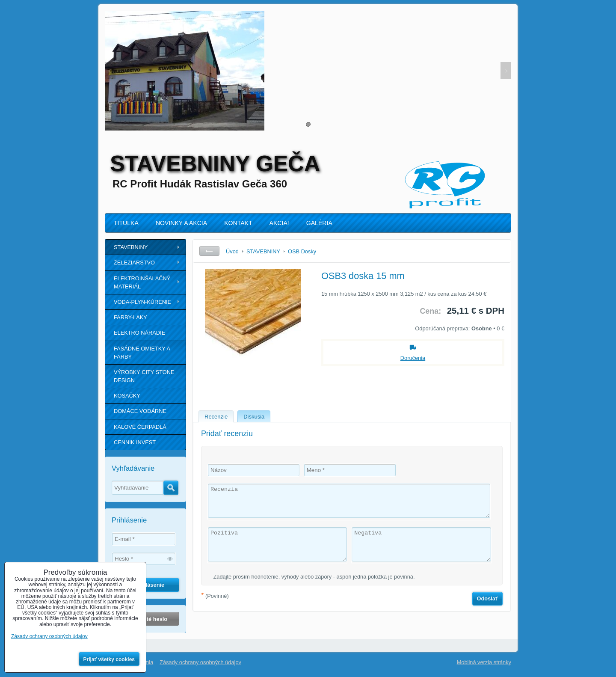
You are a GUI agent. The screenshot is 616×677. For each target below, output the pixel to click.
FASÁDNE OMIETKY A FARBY (142, 353)
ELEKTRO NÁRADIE (139, 333)
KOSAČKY (127, 396)
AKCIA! (279, 223)
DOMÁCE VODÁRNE (140, 411)
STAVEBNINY (131, 247)
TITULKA (126, 223)
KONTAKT (238, 223)
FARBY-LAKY (130, 317)
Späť (209, 251)
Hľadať (171, 488)
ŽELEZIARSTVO (134, 263)
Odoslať (488, 598)
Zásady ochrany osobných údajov (200, 662)
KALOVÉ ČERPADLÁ (140, 427)
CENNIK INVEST (135, 442)
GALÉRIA (319, 223)
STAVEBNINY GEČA (215, 163)
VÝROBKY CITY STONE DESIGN (144, 376)
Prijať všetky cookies (109, 659)
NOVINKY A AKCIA (181, 223)
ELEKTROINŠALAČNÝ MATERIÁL (142, 282)
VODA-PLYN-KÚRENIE (142, 302)
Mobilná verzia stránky (484, 662)
